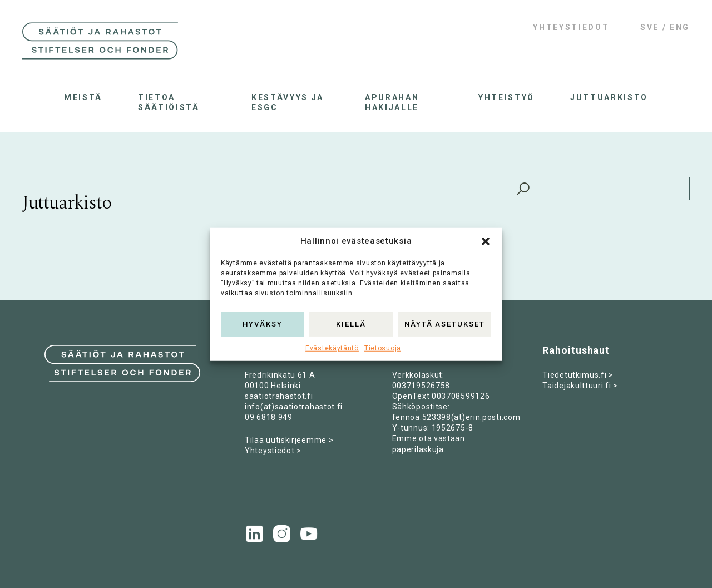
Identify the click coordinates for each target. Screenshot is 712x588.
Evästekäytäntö (332, 348)
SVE (650, 27)
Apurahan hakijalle (392, 102)
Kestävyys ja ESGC (288, 102)
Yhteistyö (506, 97)
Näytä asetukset (445, 324)
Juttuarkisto (609, 97)
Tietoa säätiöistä (169, 102)
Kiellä (351, 324)
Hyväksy (263, 324)
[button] (486, 241)
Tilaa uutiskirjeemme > (289, 440)
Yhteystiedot (571, 27)
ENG (680, 27)
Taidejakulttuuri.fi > (580, 386)
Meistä (83, 97)
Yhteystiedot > (273, 451)
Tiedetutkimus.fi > (578, 375)
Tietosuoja (383, 348)
